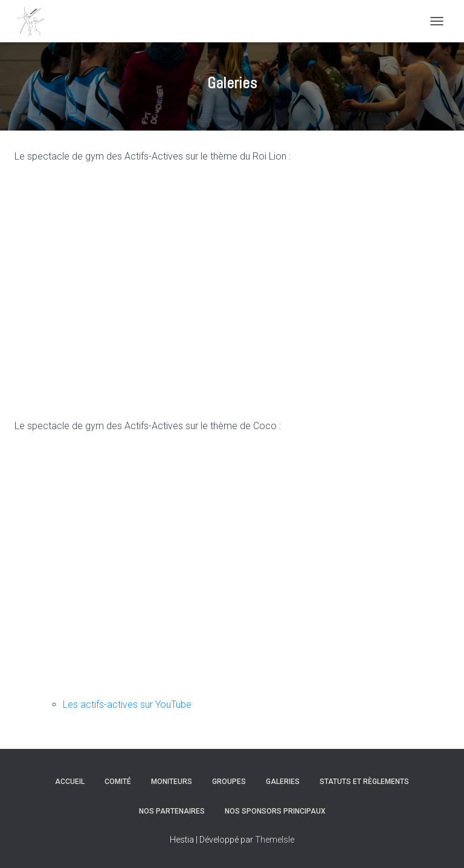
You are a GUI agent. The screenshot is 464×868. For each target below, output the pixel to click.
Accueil (70, 782)
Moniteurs (172, 782)
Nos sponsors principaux (275, 811)
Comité (118, 782)
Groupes (229, 782)
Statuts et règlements (364, 782)
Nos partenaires (172, 811)
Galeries (283, 782)
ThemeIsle (275, 840)
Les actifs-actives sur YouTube (127, 704)
